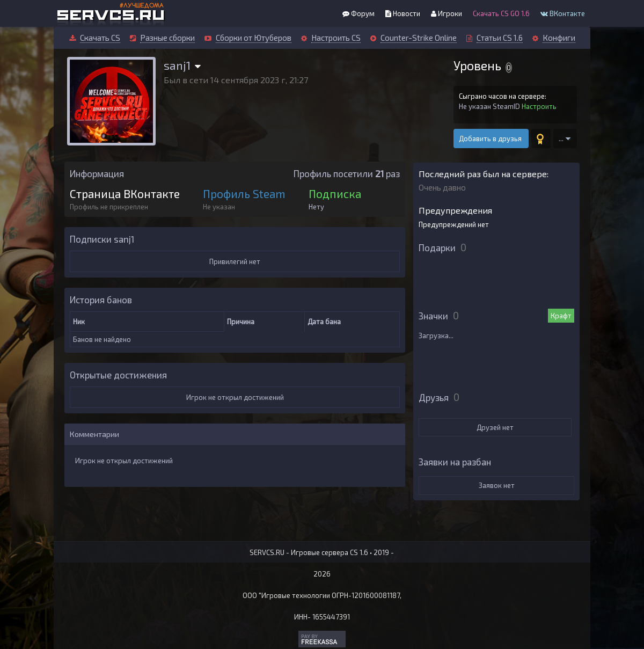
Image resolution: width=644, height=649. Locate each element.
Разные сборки (167, 38)
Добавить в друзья (491, 138)
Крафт (561, 316)
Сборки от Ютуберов (254, 38)
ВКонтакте (563, 13)
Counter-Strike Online (419, 38)
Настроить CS (336, 38)
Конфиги (559, 38)
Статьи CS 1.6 (500, 38)
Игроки (447, 13)
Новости (403, 13)
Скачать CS (100, 38)
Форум (358, 13)
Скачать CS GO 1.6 (501, 13)
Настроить (539, 106)
